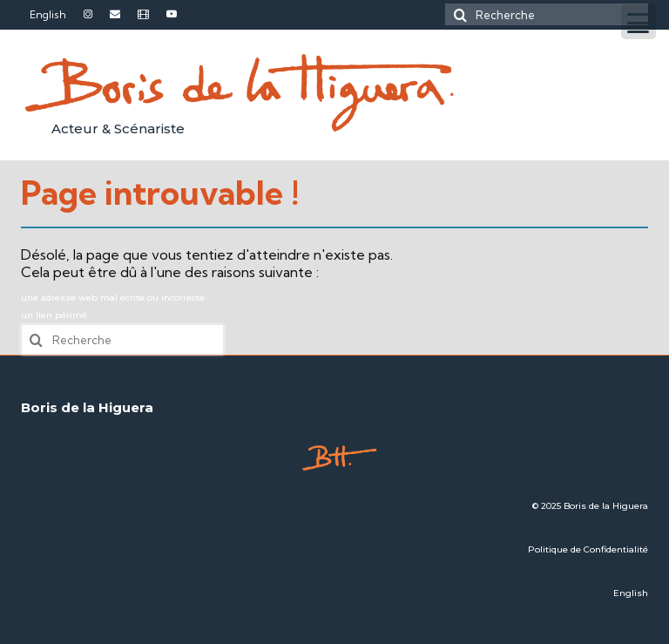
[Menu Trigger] (639, 22)
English (631, 593)
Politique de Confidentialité (588, 549)
